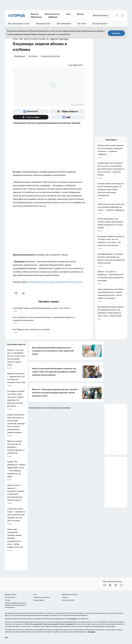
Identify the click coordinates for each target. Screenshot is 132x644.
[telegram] (24, 293)
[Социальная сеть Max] (67, 117)
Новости (35, 14)
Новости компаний (68, 600)
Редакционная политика (70, 594)
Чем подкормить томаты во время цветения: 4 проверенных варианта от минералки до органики (49, 320)
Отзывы (7, 600)
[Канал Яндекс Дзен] (31, 117)
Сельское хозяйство (50, 56)
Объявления (36, 17)
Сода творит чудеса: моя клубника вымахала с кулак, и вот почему (49, 310)
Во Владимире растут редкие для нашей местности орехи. (55, 282)
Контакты (65, 597)
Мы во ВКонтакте (64, 24)
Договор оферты (39, 600)
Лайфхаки (53, 17)
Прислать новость (100, 15)
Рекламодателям (43, 24)
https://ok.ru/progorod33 (52, 624)
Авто (68, 14)
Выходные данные (11, 594)
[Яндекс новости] (67, 111)
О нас (35, 594)
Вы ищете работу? (100, 24)
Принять (116, 33)
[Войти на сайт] (123, 15)
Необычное (20, 56)
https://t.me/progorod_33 (69, 624)
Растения (33, 56)
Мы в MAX (82, 24)
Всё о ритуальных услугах (19, 24)
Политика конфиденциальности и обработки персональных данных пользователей (16, 605)
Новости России (52, 14)
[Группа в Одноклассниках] (110, 585)
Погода (80, 14)
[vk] (16, 293)
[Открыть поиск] (117, 15)
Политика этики (10, 597)
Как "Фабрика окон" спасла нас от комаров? (49, 331)
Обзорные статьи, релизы (42, 597)
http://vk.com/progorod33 (35, 624)
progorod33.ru (72, 619)
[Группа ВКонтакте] (31, 111)
